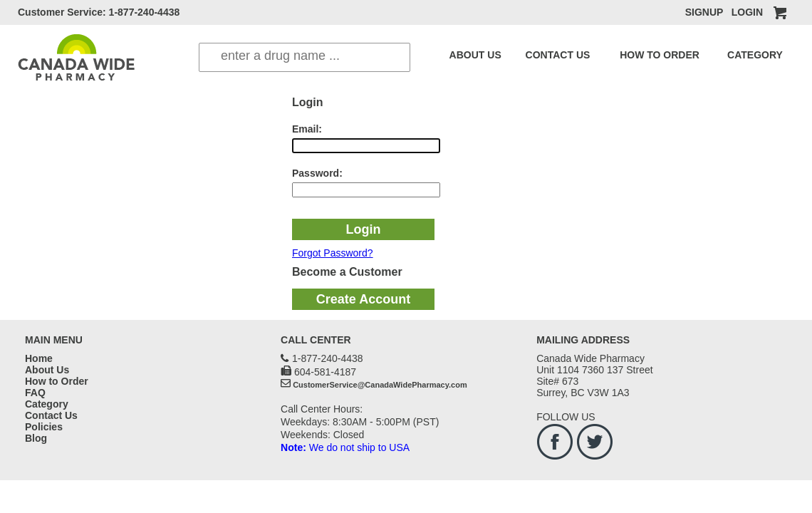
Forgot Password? (333, 253)
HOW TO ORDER (623, 55)
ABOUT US (469, 55)
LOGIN (747, 12)
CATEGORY (703, 55)
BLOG (777, 55)
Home (39, 358)
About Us (47, 370)
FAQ (748, 55)
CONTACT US (538, 55)
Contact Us (51, 415)
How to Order (57, 381)
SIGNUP (704, 12)
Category (47, 404)
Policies (44, 427)
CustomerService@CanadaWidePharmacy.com (380, 385)
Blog (36, 438)
